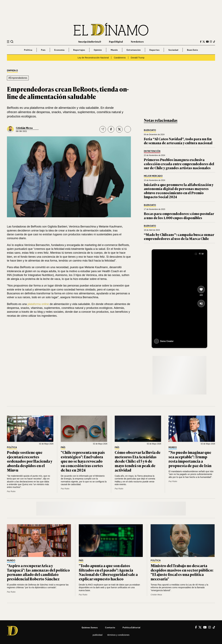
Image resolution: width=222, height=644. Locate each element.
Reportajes (79, 50)
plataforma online (39, 304)
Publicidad (98, 635)
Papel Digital (116, 42)
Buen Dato (192, 50)
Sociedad (173, 50)
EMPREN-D (12, 71)
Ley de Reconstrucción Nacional (93, 58)
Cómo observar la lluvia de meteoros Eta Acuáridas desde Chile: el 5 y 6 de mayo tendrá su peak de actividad (138, 461)
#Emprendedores (18, 78)
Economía (59, 50)
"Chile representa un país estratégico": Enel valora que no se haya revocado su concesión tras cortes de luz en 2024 (83, 461)
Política (28, 50)
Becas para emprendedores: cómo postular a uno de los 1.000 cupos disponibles (179, 216)
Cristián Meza (24, 128)
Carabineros (120, 58)
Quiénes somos (90, 627)
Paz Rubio (11, 491)
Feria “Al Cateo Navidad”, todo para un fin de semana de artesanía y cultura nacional (178, 141)
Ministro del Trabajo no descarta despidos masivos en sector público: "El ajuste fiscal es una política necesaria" (182, 572)
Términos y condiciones (118, 635)
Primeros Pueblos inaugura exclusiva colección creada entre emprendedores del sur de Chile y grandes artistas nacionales (179, 164)
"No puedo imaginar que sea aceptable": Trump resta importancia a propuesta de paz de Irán (190, 459)
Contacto (110, 627)
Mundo (114, 50)
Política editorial (131, 627)
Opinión (98, 50)
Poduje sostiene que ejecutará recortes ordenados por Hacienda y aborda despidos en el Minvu (30, 461)
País (43, 50)
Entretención (134, 50)
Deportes (154, 50)
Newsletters (137, 42)
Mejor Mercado (153, 176)
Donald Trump (138, 58)
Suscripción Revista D (90, 42)
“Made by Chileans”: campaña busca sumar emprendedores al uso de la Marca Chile (179, 236)
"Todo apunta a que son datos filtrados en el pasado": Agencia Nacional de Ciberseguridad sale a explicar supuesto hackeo (108, 572)
